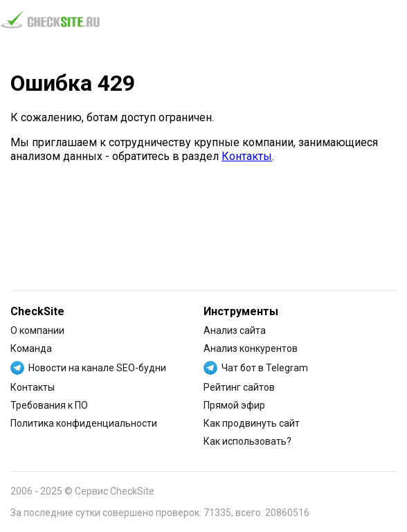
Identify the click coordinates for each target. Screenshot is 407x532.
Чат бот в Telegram (265, 368)
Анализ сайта (235, 330)
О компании (37, 330)
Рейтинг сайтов (239, 387)
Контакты (247, 156)
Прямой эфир (234, 405)
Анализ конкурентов (251, 348)
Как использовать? (247, 441)
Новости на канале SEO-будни (97, 368)
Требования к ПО (49, 405)
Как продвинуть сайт (252, 423)
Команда (31, 348)
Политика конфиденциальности (84, 423)
